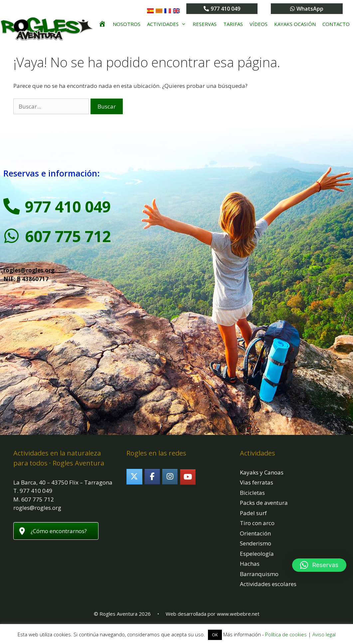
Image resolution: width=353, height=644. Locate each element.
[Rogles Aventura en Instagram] (170, 477)
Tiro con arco (257, 523)
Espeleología (257, 554)
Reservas (205, 24)
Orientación (255, 533)
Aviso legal (324, 634)
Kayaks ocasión (295, 24)
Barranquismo (259, 574)
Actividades (168, 24)
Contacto (336, 24)
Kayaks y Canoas (262, 472)
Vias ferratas (257, 482)
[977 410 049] (12, 206)
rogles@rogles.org (29, 270)
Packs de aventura (264, 503)
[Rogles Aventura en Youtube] (188, 477)
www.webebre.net (238, 614)
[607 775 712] (12, 236)
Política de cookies (286, 634)
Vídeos (259, 24)
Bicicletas (252, 493)
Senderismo (256, 543)
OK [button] (215, 635)
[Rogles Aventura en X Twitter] (134, 477)
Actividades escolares (268, 584)
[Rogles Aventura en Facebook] (152, 477)
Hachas (250, 564)
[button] (319, 565)
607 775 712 (68, 236)
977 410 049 (68, 206)
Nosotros (127, 24)
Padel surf (253, 513)
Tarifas (233, 24)
